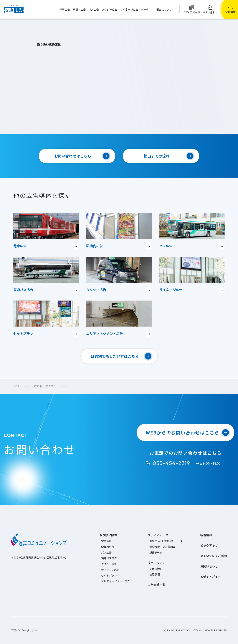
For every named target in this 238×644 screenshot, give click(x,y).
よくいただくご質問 (214, 556)
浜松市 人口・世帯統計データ (166, 541)
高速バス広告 (109, 558)
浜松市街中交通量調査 (162, 547)
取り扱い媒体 (108, 535)
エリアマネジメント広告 (115, 581)
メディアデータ (158, 535)
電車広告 (106, 541)
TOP (16, 386)
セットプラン (109, 575)
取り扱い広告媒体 (45, 386)
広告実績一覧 (156, 585)
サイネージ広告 (110, 570)
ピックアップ (209, 545)
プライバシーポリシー (24, 630)
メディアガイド (210, 577)
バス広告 (106, 552)
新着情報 (206, 535)
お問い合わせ (209, 566)
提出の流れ (156, 569)
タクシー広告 (109, 564)
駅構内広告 (108, 547)
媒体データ (156, 552)
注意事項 (155, 574)
